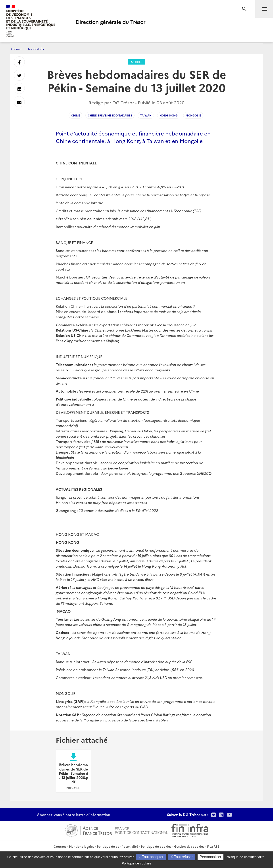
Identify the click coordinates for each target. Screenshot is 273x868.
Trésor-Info (36, 49)
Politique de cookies (156, 846)
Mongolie (193, 115)
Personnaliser (211, 857)
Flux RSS (213, 846)
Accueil (16, 49)
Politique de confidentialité (117, 846)
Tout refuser (182, 857)
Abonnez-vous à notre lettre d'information (74, 815)
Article (136, 62)
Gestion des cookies (189, 846)
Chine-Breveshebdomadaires (110, 115)
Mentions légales (82, 846)
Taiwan (146, 115)
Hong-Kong (169, 115)
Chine (75, 115)
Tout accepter (151, 857)
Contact (60, 846)
